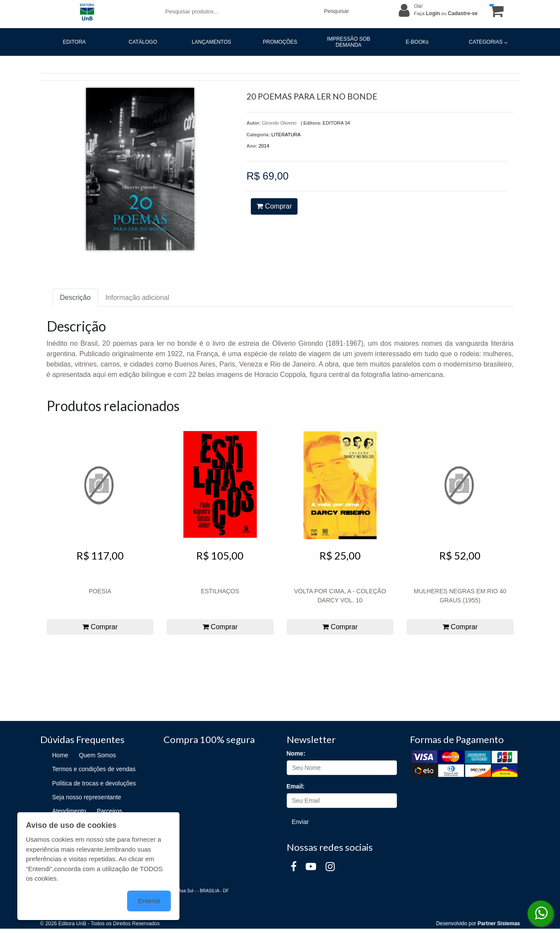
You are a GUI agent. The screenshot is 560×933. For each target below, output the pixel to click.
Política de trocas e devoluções (94, 783)
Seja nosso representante (87, 797)
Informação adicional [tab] (138, 298)
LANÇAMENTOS (211, 42)
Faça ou (446, 13)
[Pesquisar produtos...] (239, 11)
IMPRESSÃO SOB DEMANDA (349, 42)
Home (60, 755)
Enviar (301, 822)
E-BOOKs (417, 42)
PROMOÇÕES (280, 42)
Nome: (296, 753)
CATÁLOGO (143, 42)
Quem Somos (97, 755)
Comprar (274, 206)
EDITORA (74, 42)
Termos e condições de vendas (94, 769)
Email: (296, 786)
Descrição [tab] (75, 298)
